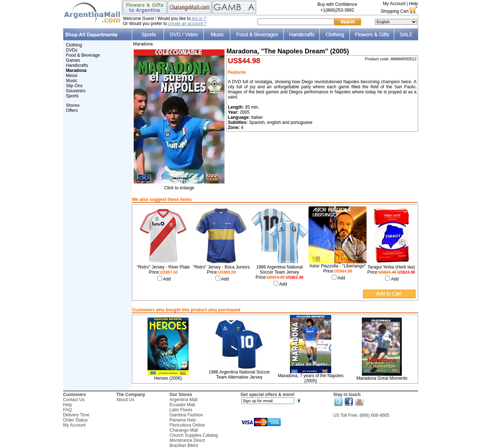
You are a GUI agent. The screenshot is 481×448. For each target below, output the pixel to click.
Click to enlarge (179, 186)
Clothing (74, 45)
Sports (72, 96)
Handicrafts (77, 65)
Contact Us (74, 400)
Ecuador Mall (182, 405)
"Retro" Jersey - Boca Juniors (221, 267)
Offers (72, 110)
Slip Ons (74, 86)
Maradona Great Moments (382, 378)
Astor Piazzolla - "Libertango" (338, 266)
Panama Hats (183, 420)
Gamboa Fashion (186, 415)
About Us (125, 400)
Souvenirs (76, 91)
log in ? (198, 19)
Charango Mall (184, 430)
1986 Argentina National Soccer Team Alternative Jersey (239, 375)
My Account (394, 4)
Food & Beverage (83, 55)
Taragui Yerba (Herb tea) (391, 267)
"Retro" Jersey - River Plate (163, 267)
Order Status (76, 420)
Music (72, 81)
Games (73, 60)
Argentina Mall (184, 400)
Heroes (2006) (168, 378)
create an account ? (187, 24)
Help (414, 4)
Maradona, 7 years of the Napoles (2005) (311, 378)
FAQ (68, 410)
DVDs (72, 50)
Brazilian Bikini (184, 445)
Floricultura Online (187, 425)
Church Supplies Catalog (194, 435)
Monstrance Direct (187, 440)
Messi (72, 76)
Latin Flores (181, 410)
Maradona (143, 44)
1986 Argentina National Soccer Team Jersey (279, 270)
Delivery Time (76, 415)
